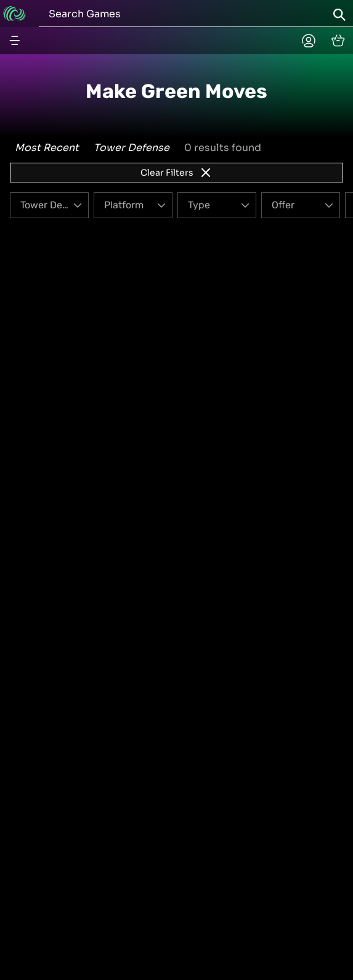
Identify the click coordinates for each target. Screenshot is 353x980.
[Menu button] (15, 41)
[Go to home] (14, 14)
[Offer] (301, 205)
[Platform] (133, 205)
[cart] (338, 41)
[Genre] (49, 205)
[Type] (217, 205)
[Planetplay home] (309, 41)
